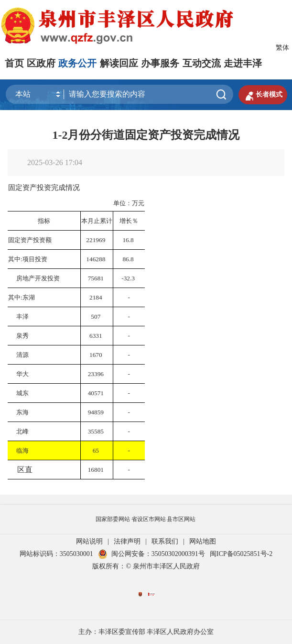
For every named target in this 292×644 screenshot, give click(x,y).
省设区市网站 (149, 519)
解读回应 (119, 63)
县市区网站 (181, 519)
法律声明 (127, 541)
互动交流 (202, 63)
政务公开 (77, 63)
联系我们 (165, 541)
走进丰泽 (243, 63)
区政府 (41, 63)
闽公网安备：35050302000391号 (151, 554)
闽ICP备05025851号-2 (241, 554)
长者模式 (263, 95)
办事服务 (160, 63)
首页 (14, 63)
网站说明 (89, 541)
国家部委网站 (113, 519)
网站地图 (203, 541)
